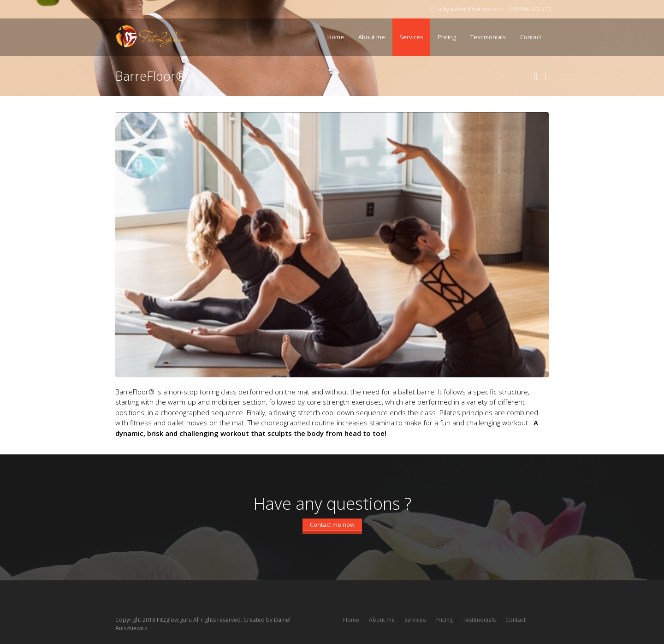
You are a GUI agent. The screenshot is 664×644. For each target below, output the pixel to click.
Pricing (447, 37)
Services (409, 31)
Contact (531, 37)
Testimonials (486, 31)
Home (336, 37)
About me (372, 37)
